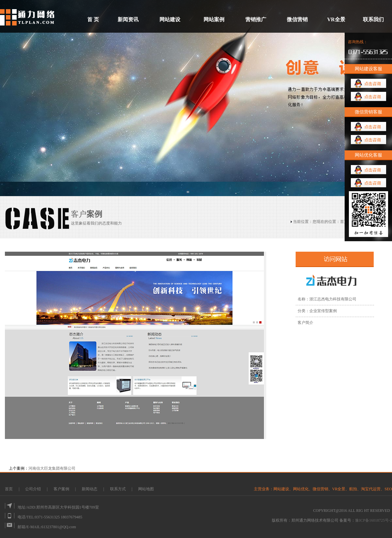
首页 (344, 222)
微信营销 (297, 19)
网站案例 (214, 19)
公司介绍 (33, 489)
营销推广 (256, 19)
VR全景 (336, 19)
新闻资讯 (128, 19)
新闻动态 (90, 489)
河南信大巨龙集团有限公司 (52, 468)
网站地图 (146, 489)
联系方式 (118, 489)
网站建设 (170, 19)
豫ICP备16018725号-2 (374, 520)
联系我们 (373, 19)
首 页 (93, 19)
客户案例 (62, 489)
